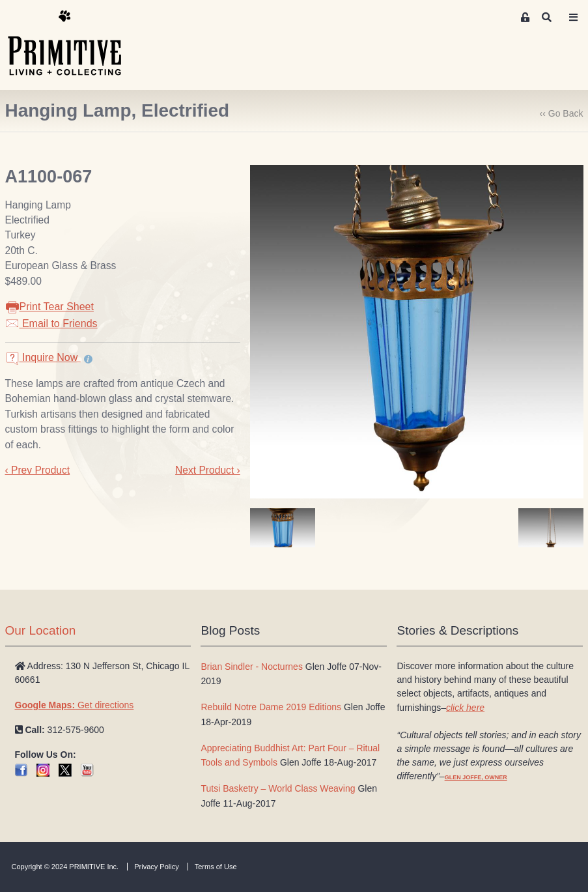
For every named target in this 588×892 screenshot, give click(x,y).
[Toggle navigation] (573, 18)
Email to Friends (51, 324)
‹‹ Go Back (562, 113)
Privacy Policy (156, 867)
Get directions (75, 705)
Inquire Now (43, 357)
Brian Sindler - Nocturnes (251, 667)
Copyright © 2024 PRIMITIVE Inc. (65, 867)
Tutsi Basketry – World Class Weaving (278, 788)
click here (465, 708)
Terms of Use (216, 867)
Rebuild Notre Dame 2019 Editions (271, 707)
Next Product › (208, 470)
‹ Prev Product (38, 470)
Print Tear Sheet (49, 307)
